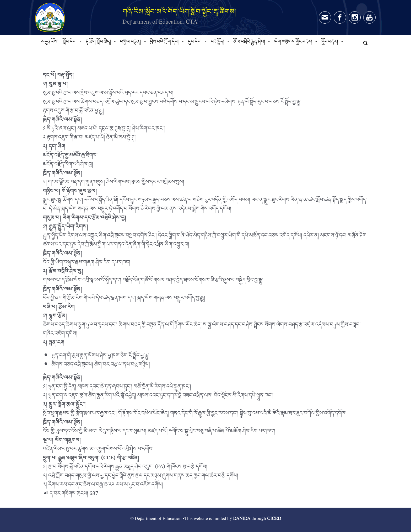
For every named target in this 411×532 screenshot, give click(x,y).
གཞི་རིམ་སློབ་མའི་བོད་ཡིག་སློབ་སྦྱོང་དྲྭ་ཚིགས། (179, 11)
